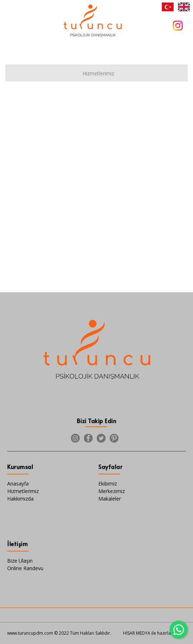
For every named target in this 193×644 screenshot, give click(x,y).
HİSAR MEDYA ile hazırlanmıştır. (154, 633)
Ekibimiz (108, 484)
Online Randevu (25, 568)
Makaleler (110, 499)
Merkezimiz (112, 491)
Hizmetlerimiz (23, 491)
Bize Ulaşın (20, 561)
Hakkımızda (20, 499)
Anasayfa (18, 484)
